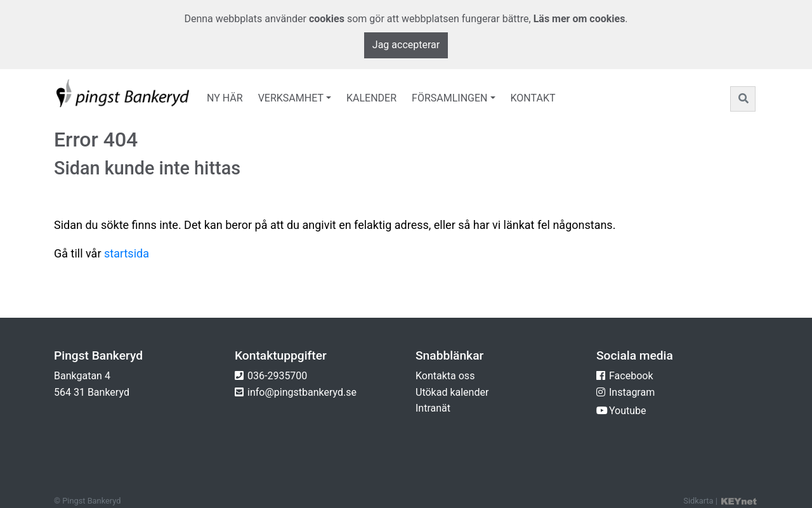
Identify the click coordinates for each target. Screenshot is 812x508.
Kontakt (533, 98)
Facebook (631, 376)
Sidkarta (698, 501)
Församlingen (449, 98)
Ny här (225, 98)
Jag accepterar (406, 45)
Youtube (628, 411)
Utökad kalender (452, 392)
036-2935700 (277, 376)
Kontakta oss (445, 376)
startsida (127, 253)
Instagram (632, 392)
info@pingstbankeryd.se (302, 392)
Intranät (433, 408)
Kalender (371, 98)
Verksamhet (291, 98)
